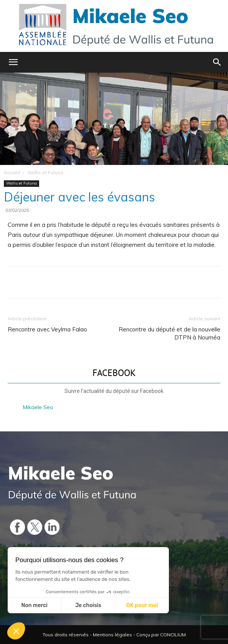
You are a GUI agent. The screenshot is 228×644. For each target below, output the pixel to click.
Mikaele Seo (38, 407)
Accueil (12, 172)
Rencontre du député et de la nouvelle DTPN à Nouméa (169, 333)
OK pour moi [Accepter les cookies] (142, 605)
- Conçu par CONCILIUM (159, 635)
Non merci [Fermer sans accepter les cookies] (34, 605)
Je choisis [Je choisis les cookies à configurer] (88, 605)
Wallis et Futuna (45, 172)
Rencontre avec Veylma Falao (47, 329)
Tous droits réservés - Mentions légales (87, 635)
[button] (13, 62)
